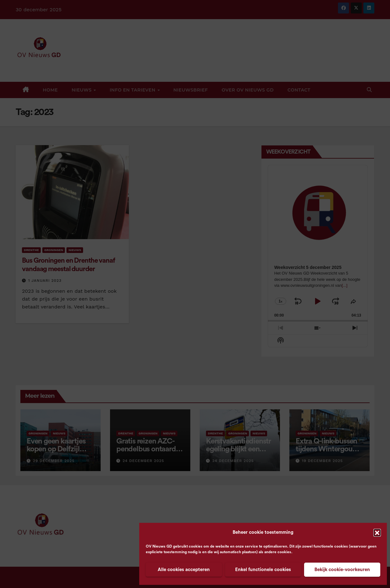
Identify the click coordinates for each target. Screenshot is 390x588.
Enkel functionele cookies (263, 570)
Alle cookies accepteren (184, 570)
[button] (377, 533)
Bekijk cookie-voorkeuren (342, 570)
